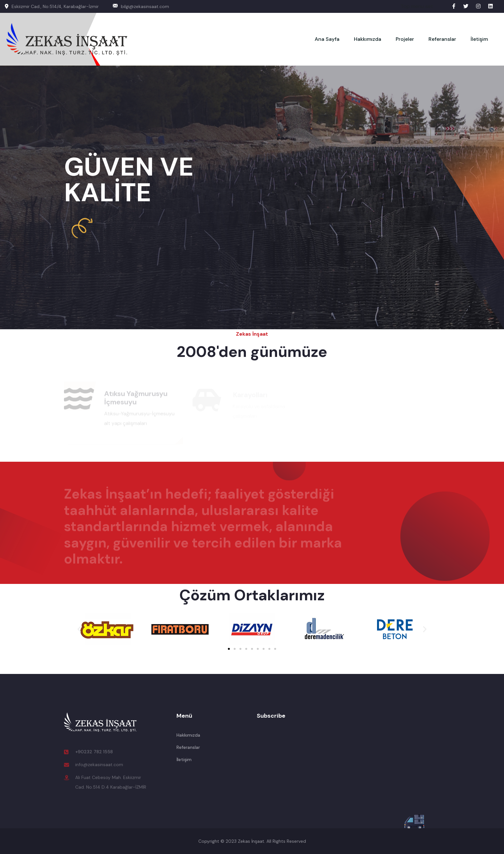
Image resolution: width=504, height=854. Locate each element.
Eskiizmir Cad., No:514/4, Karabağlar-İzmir (52, 6)
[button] (79, 629)
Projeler (405, 39)
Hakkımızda (368, 39)
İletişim (479, 39)
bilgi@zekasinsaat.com (141, 6)
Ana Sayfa (327, 39)
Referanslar (442, 39)
